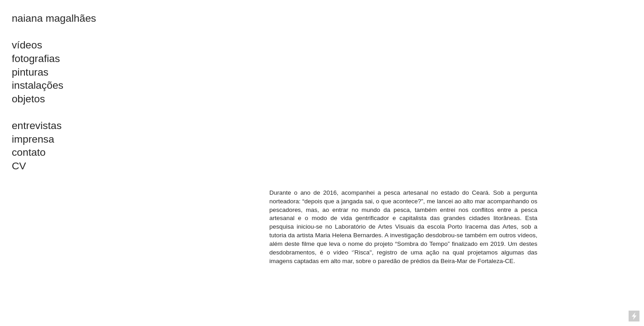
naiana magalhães (54, 18)
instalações (38, 85)
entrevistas (37, 125)
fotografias (36, 58)
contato (29, 152)
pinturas (30, 72)
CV (19, 166)
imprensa (33, 139)
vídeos (27, 45)
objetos (29, 99)
